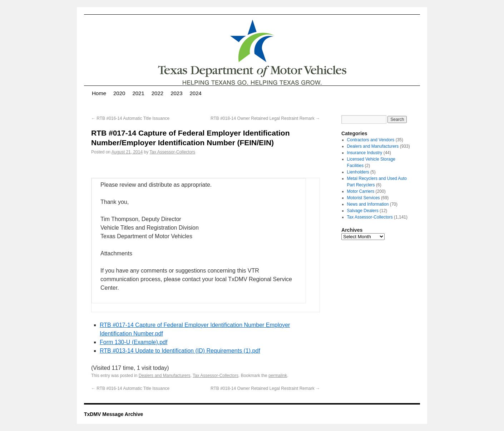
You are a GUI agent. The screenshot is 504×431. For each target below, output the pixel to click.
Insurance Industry (365, 153)
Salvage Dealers (363, 211)
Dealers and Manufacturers (165, 376)
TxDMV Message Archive (113, 414)
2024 (196, 93)
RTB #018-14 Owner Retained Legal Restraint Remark (265, 118)
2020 (119, 93)
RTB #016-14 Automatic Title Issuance (130, 118)
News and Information (368, 204)
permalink (278, 376)
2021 (138, 93)
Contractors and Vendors (371, 140)
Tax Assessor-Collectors (172, 152)
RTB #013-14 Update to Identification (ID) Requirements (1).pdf (180, 351)
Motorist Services (364, 198)
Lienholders (358, 172)
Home (99, 93)
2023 (176, 93)
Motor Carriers (361, 191)
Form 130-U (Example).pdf (134, 342)
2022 (157, 93)
